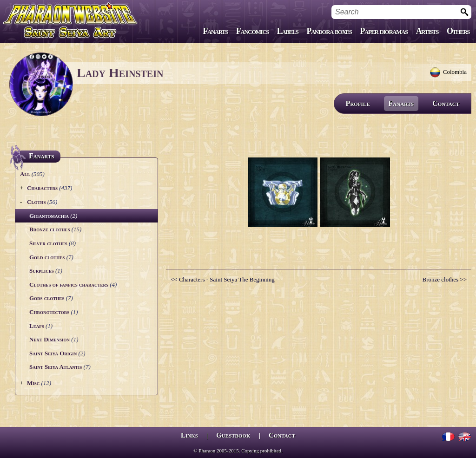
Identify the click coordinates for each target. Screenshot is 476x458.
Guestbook (233, 435)
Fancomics (252, 31)
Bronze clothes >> (444, 279)
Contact (446, 103)
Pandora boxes (329, 31)
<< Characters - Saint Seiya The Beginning (223, 279)
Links (189, 435)
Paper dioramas (384, 31)
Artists (427, 31)
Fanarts (216, 31)
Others (458, 31)
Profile (358, 103)
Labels (288, 31)
